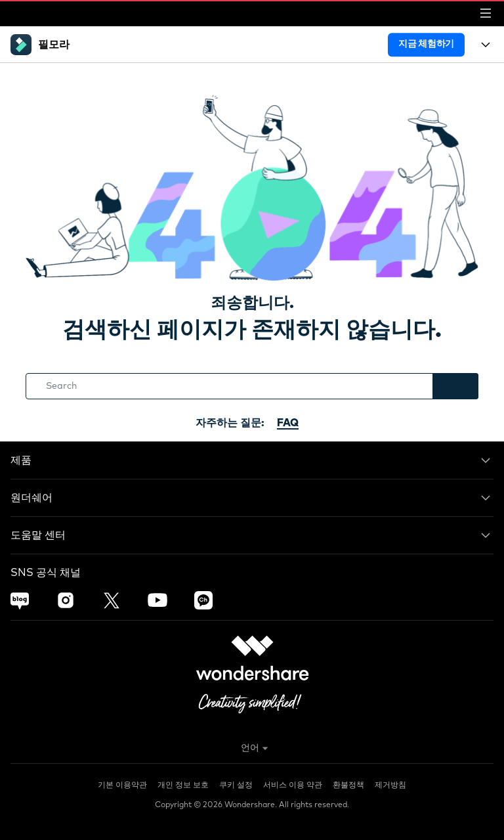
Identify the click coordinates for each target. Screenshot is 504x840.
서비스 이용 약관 (293, 785)
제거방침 (390, 785)
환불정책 (348, 785)
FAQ (288, 423)
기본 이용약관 (122, 785)
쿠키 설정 (236, 785)
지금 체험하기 (426, 44)
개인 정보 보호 (183, 785)
